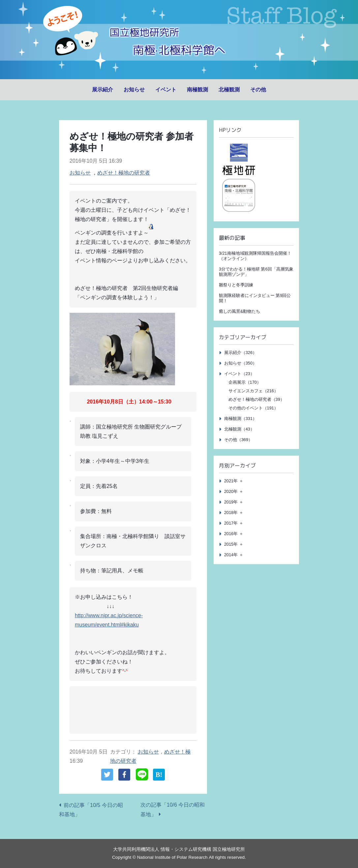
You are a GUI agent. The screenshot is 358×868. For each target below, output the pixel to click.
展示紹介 (103, 90)
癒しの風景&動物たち (240, 311)
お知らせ (134, 90)
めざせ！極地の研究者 (124, 173)
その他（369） (238, 440)
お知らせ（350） (240, 363)
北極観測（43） (239, 429)
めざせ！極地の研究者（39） (256, 399)
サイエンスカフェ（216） (253, 391)
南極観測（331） (240, 418)
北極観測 (229, 90)
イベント (166, 90)
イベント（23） (239, 374)
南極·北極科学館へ (179, 49)
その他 (258, 90)
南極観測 (197, 90)
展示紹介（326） (240, 353)
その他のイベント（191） (253, 408)
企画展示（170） (245, 382)
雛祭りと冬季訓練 (236, 285)
